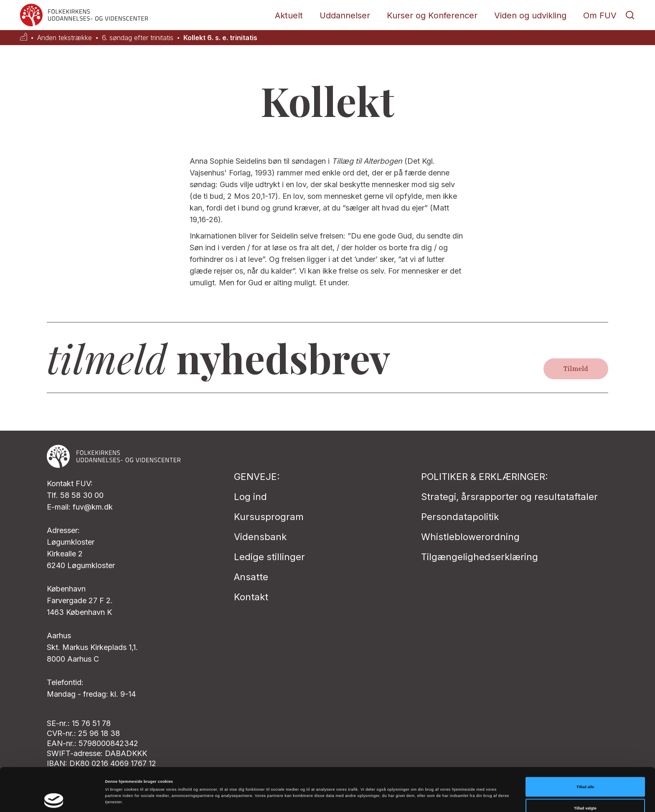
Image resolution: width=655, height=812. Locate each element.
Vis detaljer (344, 787)
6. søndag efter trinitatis (138, 38)
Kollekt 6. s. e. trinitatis (220, 38)
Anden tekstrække (65, 38)
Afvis (585, 792)
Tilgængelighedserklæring (480, 557)
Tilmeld (576, 369)
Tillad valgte (585, 771)
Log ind (250, 497)
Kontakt (251, 597)
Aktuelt (289, 15)
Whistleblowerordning (470, 537)
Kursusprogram (269, 517)
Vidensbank (260, 537)
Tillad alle (585, 749)
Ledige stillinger (269, 557)
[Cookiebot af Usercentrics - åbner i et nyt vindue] (54, 798)
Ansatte (251, 577)
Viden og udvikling (530, 15)
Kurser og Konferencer (432, 15)
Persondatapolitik (460, 517)
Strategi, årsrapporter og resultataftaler (509, 497)
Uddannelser (345, 15)
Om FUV (600, 15)
